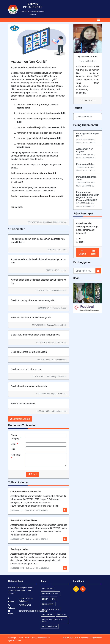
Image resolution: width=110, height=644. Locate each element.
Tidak (82, 242)
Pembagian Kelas (19, 549)
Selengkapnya (88, 101)
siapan (32, 113)
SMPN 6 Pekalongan (38, 638)
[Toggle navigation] (99, 20)
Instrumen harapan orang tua (30, 144)
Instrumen (21, 113)
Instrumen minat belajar (28, 133)
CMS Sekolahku (84, 117)
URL (13, 449)
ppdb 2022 (61, 615)
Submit (32, 474)
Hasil (94, 252)
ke (27, 113)
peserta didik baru (51, 609)
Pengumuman (48, 604)
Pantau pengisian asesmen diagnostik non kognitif (37, 196)
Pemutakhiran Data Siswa (24, 520)
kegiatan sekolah (50, 594)
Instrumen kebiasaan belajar (30, 119)
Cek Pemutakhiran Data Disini (26, 492)
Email (14, 444)
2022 (54, 599)
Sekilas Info (48, 615)
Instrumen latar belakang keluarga (33, 104)
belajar (39, 113)
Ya (80, 239)
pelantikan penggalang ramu (53, 620)
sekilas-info (48, 589)
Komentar (16, 456)
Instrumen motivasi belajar (29, 127)
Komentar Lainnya (20, 419)
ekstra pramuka (50, 626)
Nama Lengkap (16, 437)
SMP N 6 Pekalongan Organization (87, 638)
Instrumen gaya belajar (27, 138)
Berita (45, 599)
